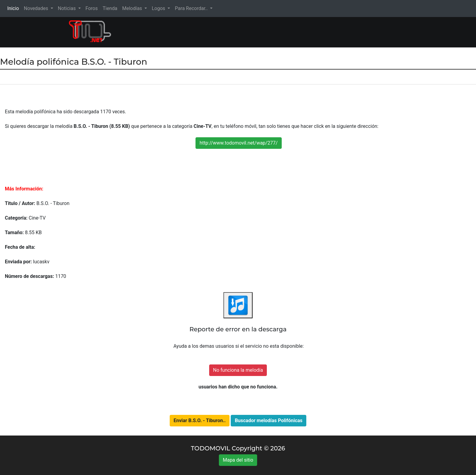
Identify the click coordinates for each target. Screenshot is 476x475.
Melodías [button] (133, 8)
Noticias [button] (68, 8)
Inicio (14, 8)
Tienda (110, 8)
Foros (92, 8)
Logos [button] (159, 8)
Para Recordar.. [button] (192, 8)
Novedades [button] (36, 8)
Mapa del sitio (238, 460)
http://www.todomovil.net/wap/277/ (238, 143)
